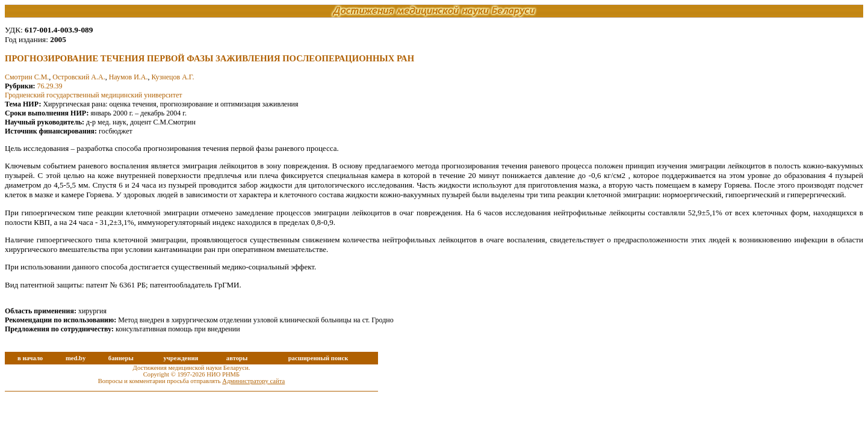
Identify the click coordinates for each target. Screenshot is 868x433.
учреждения (181, 358)
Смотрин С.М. (27, 77)
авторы (237, 358)
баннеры (121, 358)
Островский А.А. (79, 77)
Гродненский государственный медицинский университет (94, 95)
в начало (30, 358)
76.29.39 (50, 86)
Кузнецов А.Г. (173, 77)
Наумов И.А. (129, 77)
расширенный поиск (318, 358)
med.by (76, 358)
